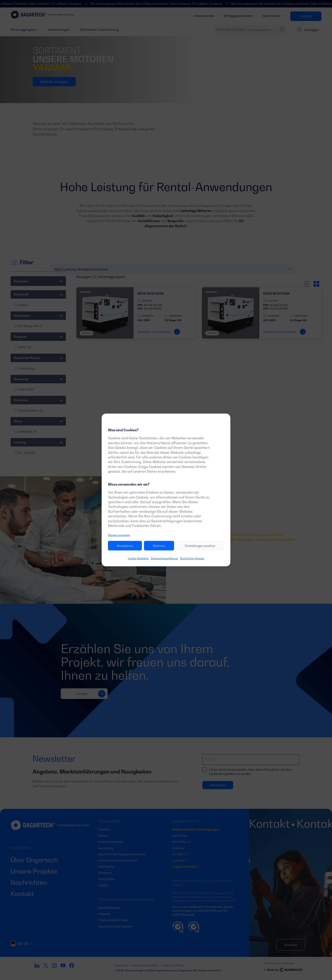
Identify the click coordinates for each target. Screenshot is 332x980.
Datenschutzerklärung (164, 558)
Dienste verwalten (119, 535)
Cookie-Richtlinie (138, 558)
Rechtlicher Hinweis (192, 558)
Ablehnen (159, 546)
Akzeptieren (125, 546)
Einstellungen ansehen (200, 546)
